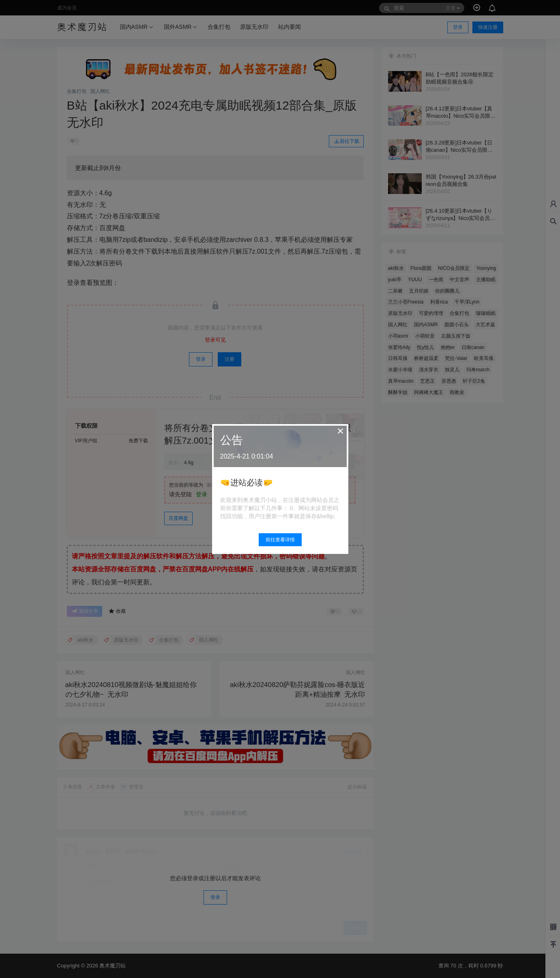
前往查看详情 (280, 540)
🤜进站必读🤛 (247, 483)
